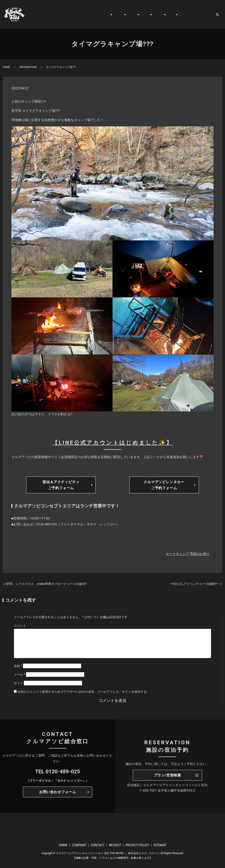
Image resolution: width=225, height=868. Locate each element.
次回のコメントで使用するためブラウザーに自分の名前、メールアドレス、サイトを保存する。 (83, 692)
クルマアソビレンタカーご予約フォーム (164, 485)
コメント (20, 626)
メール (20, 674)
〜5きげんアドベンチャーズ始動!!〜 (194, 584)
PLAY (113, 14)
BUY (169, 14)
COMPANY (79, 845)
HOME (53, 14)
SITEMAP (160, 845)
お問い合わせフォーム (58, 792)
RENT (155, 14)
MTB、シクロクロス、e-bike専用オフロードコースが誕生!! (46, 584)
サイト (18, 683)
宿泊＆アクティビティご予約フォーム (61, 485)
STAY (128, 14)
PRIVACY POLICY (137, 845)
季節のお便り (200, 554)
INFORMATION (28, 67)
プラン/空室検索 (167, 775)
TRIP (141, 14)
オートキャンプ (177, 554)
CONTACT (203, 14)
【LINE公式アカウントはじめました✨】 (112, 443)
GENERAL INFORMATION (84, 14)
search (217, 15)
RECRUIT (115, 845)
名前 (18, 666)
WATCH (184, 14)
